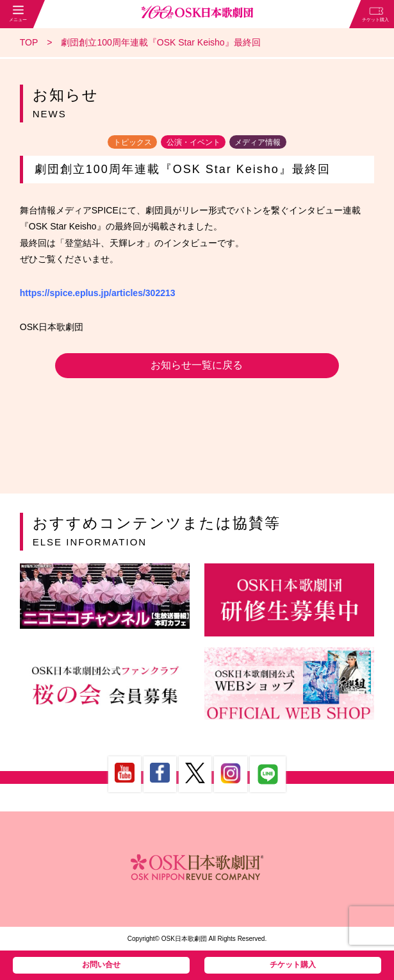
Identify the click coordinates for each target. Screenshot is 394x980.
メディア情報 (258, 142)
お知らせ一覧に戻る (197, 365)
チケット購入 (293, 965)
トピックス (133, 142)
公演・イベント (193, 142)
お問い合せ (101, 965)
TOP (29, 42)
